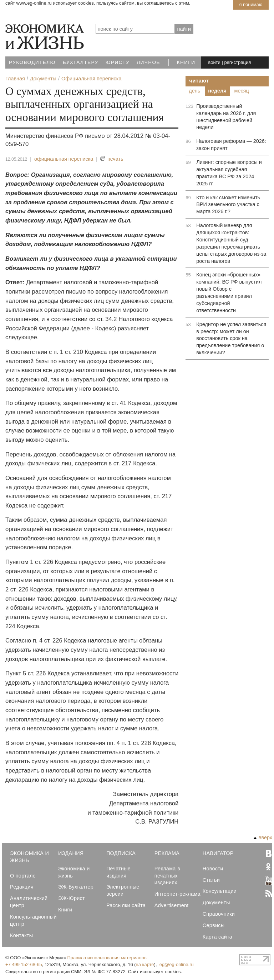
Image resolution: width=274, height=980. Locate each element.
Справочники (219, 914)
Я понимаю (251, 4)
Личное (148, 62)
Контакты (21, 935)
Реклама (167, 853)
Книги (186, 62)
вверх (263, 837)
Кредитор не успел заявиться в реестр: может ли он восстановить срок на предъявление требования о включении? (231, 339)
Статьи (211, 880)
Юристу (118, 62)
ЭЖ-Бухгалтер (76, 887)
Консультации (220, 891)
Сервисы (214, 925)
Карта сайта (217, 937)
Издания (71, 853)
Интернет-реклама (177, 894)
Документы (216, 902)
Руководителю (32, 62)
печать (112, 159)
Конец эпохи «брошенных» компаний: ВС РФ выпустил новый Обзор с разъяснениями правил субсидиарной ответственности (229, 292)
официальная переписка (64, 159)
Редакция (22, 887)
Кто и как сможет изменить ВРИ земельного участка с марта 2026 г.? (228, 205)
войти (214, 62)
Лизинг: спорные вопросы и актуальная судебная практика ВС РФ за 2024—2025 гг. (229, 173)
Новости (213, 869)
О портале (23, 876)
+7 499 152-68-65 (24, 964)
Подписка (121, 853)
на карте (145, 964)
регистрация (237, 62)
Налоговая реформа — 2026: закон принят (231, 145)
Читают (199, 81)
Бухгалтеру (81, 62)
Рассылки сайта (126, 905)
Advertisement (172, 905)
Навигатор (218, 853)
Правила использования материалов (107, 958)
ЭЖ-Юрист (72, 898)
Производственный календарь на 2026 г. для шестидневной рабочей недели (226, 117)
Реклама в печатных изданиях (167, 876)
